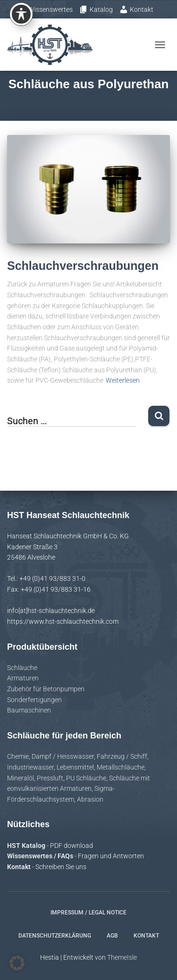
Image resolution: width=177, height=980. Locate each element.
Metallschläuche (121, 767)
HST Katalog (27, 846)
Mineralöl (21, 778)
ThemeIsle (122, 957)
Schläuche (22, 668)
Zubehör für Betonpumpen (46, 689)
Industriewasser (30, 767)
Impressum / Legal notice (88, 913)
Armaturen (23, 678)
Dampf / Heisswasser (63, 756)
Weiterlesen (123, 380)
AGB (112, 936)
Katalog (96, 9)
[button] (17, 963)
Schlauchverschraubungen (83, 266)
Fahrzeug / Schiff (122, 756)
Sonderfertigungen (34, 700)
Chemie (18, 756)
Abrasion (90, 799)
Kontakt (136, 9)
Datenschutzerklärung (55, 936)
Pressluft (50, 778)
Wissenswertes (47, 9)
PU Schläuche (86, 778)
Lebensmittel (75, 767)
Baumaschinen (29, 710)
